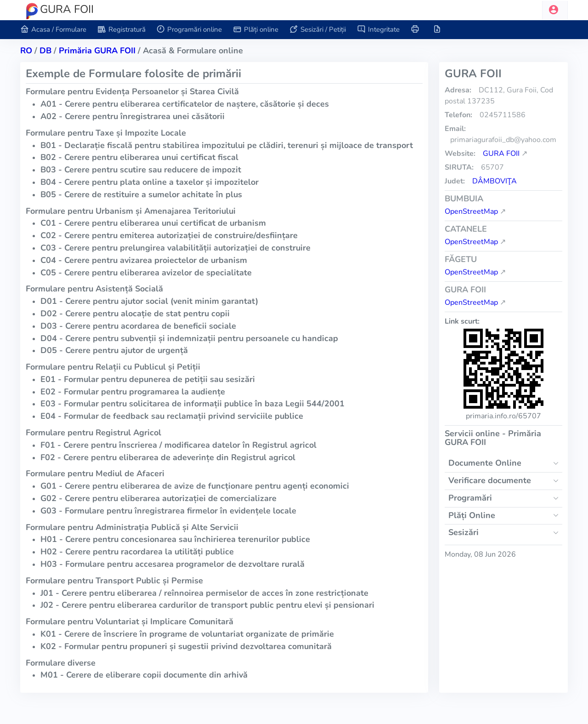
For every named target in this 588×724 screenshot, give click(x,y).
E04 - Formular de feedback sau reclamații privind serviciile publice (172, 416)
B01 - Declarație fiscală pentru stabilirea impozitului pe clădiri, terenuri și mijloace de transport (227, 145)
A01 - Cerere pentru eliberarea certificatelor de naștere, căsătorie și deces (185, 104)
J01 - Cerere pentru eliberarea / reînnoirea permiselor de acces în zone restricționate (204, 593)
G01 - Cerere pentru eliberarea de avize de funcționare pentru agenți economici (195, 486)
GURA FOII (501, 154)
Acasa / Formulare (53, 30)
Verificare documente (490, 480)
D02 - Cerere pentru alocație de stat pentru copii (135, 314)
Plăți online (256, 30)
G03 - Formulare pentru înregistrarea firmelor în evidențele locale (168, 511)
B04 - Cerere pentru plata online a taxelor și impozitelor (150, 182)
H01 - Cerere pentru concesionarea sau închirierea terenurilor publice (175, 539)
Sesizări (464, 532)
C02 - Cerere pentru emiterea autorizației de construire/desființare (169, 235)
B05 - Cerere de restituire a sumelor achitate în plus (141, 194)
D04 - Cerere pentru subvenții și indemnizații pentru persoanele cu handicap (189, 338)
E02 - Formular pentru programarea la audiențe (133, 392)
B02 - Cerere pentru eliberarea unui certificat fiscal (139, 157)
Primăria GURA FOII (97, 51)
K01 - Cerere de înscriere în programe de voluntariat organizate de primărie (187, 634)
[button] (555, 10)
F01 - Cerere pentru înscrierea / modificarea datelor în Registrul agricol (178, 445)
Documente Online (485, 463)
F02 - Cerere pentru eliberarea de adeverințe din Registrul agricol (168, 457)
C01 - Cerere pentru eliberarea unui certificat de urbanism (153, 223)
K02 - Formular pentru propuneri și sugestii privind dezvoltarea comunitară (186, 646)
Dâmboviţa (495, 181)
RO (26, 51)
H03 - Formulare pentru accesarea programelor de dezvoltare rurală (172, 564)
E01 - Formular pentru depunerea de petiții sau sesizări (148, 379)
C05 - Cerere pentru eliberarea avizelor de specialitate (146, 273)
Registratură (122, 30)
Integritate (378, 30)
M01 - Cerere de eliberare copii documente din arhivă (144, 675)
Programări (470, 498)
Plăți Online (472, 515)
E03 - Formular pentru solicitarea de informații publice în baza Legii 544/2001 (192, 404)
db (45, 51)
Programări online (189, 30)
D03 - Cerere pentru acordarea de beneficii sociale (138, 326)
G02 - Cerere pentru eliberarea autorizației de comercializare (158, 498)
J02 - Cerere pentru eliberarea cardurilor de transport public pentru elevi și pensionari (207, 605)
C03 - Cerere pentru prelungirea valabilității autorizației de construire (175, 248)
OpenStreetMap (471, 211)
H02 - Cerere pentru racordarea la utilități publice (137, 552)
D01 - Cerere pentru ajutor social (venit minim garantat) (149, 301)
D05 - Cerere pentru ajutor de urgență (114, 350)
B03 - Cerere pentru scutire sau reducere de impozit (141, 170)
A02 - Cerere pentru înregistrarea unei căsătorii (133, 116)
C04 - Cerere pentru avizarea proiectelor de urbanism (144, 260)
